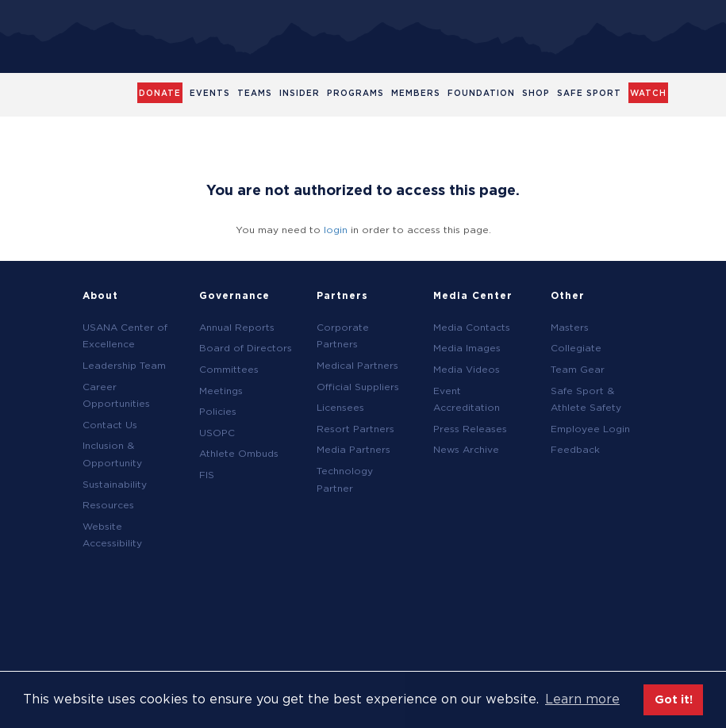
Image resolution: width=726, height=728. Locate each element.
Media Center (473, 295)
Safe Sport (589, 93)
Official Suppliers (358, 387)
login (336, 230)
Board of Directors (246, 348)
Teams (255, 93)
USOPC (217, 433)
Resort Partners (355, 429)
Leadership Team (124, 365)
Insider (300, 93)
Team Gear (578, 369)
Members (416, 93)
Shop (536, 93)
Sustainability (115, 484)
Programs (355, 93)
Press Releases (470, 429)
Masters (570, 327)
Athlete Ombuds (239, 453)
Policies (218, 411)
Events (210, 93)
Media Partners (353, 449)
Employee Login (590, 429)
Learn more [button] (582, 699)
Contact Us (110, 425)
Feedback (575, 449)
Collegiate (576, 348)
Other (568, 295)
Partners (342, 295)
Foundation (481, 93)
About (100, 295)
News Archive (466, 449)
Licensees (340, 407)
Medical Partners (357, 365)
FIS (207, 475)
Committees (229, 369)
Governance (234, 295)
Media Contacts (472, 327)
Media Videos (467, 369)
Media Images (467, 348)
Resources (108, 505)
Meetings (221, 391)
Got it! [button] (674, 699)
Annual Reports (237, 327)
